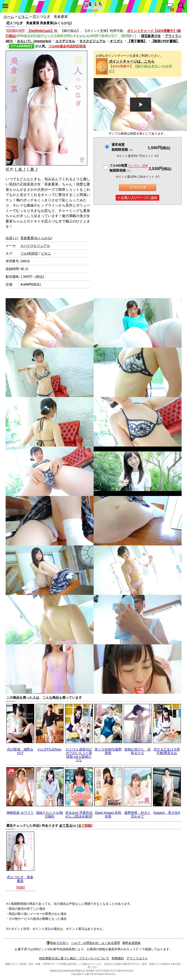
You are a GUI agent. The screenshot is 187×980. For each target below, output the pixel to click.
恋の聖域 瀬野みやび (20, 751)
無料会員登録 (131, 943)
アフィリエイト (137, 958)
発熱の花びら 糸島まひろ (137, 751)
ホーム (9, 17)
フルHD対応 (29, 253)
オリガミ (116, 41)
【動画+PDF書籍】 (165, 41)
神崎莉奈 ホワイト (20, 813)
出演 (12, 238)
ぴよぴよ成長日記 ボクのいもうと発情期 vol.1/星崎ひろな (79, 755)
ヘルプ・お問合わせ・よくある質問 (95, 943)
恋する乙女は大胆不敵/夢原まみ (167, 751)
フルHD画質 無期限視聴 (129, 168)
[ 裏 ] (32, 169)
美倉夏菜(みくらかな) (36, 238)
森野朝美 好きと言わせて (137, 814)
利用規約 (118, 958)
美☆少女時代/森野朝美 (108, 751)
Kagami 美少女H (167, 813)
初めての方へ (57, 943)
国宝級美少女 (151, 36)
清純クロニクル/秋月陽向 (50, 814)
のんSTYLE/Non (50, 749)
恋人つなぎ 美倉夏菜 (20, 879)
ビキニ (23, 17)
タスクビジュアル (92, 41)
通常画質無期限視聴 (122, 147)
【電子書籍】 (137, 41)
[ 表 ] (20, 169)
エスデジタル (65, 41)
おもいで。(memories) (34, 41)
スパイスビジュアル (35, 246)
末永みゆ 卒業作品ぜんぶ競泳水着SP (79, 814)
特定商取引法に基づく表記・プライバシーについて (74, 958)
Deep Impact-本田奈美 (108, 814)
